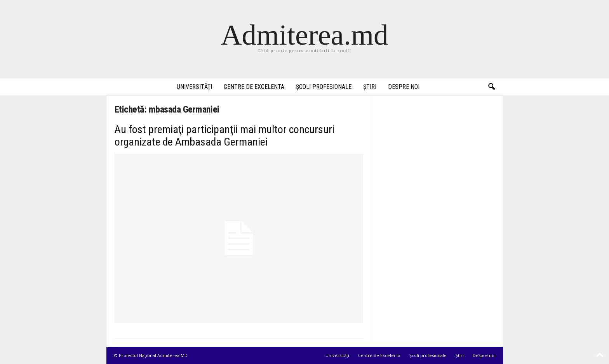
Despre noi (404, 87)
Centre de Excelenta (254, 87)
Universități (194, 87)
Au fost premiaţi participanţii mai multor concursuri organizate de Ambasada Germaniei (224, 136)
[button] (491, 87)
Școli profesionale (324, 87)
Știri (370, 87)
